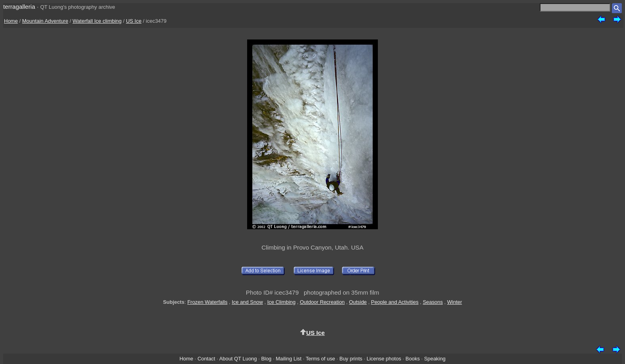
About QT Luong (238, 359)
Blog (266, 359)
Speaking (435, 359)
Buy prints (351, 359)
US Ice (134, 21)
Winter (455, 302)
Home (11, 21)
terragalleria (19, 7)
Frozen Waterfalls (207, 302)
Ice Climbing (281, 302)
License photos (384, 359)
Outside (358, 302)
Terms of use (320, 359)
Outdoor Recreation (322, 302)
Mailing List (289, 359)
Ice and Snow (247, 302)
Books (413, 359)
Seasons (433, 302)
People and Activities (395, 302)
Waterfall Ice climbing (97, 21)
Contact (206, 359)
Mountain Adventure (45, 21)
